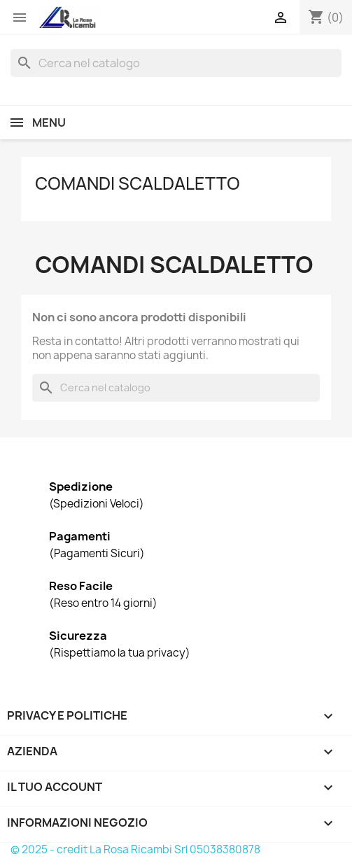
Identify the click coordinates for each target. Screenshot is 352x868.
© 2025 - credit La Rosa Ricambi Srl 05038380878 (135, 849)
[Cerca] (176, 63)
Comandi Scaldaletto (138, 183)
